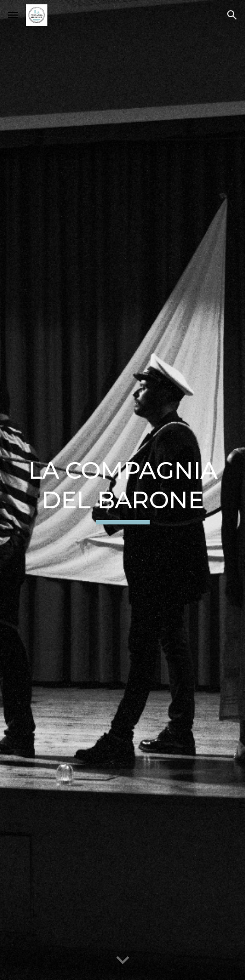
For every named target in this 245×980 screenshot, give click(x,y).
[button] (13, 15)
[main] (123, 490)
